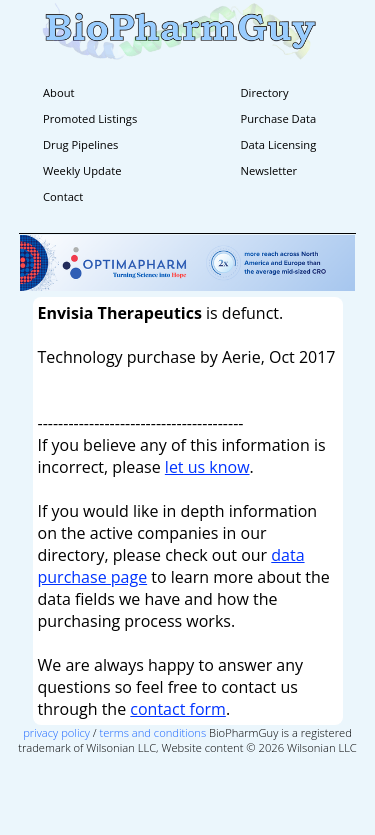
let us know (207, 467)
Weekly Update (82, 170)
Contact (63, 196)
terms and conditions (153, 732)
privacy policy (56, 732)
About (59, 92)
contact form (178, 709)
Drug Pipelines (80, 144)
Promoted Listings (90, 118)
